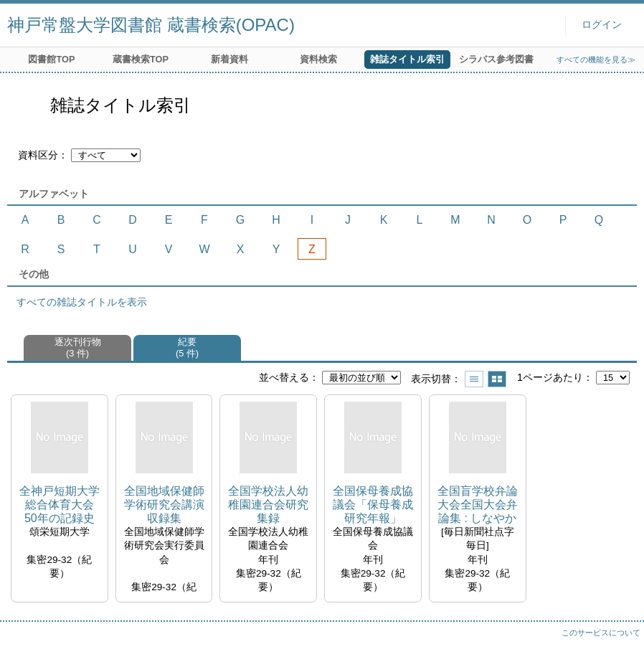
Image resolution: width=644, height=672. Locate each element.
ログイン (602, 25)
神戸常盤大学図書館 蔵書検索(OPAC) (151, 25)
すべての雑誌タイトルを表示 (82, 302)
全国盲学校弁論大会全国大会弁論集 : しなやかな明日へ (478, 505)
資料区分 (38, 155)
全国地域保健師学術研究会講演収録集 (164, 505)
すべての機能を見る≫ (596, 60)
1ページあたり (550, 377)
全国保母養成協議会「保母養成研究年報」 (373, 505)
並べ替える (284, 377)
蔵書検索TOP (141, 59)
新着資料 (229, 59)
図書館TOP (51, 59)
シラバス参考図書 (496, 59)
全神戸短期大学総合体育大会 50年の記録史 (60, 505)
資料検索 (318, 59)
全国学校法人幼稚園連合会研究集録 (268, 505)
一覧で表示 (474, 379)
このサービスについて (601, 633)
